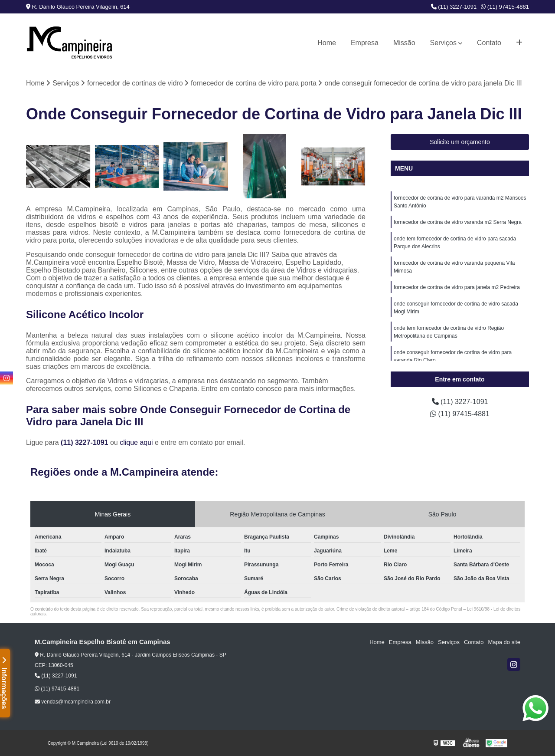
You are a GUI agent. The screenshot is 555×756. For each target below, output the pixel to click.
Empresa (365, 43)
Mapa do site (504, 642)
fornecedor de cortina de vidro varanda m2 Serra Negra (458, 222)
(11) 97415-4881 (505, 7)
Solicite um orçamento (460, 142)
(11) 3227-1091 (454, 7)
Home (327, 43)
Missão (404, 43)
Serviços (443, 43)
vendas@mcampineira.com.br (73, 702)
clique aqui (136, 442)
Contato (489, 43)
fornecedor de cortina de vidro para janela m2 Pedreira (457, 287)
